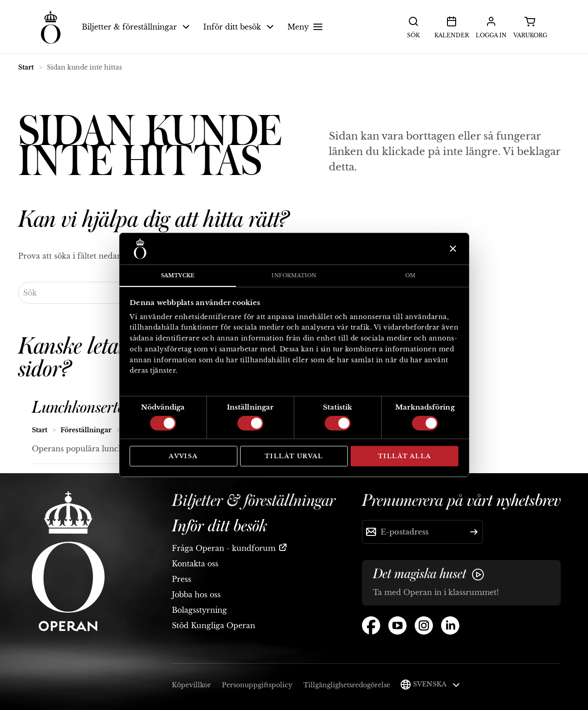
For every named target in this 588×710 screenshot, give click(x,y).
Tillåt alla (405, 456)
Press (181, 579)
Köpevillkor (191, 685)
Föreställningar (86, 430)
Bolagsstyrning (199, 610)
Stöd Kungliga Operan (214, 625)
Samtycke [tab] (178, 275)
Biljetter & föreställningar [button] (136, 27)
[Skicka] (474, 532)
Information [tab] (294, 275)
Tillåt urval (294, 456)
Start (26, 67)
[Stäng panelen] (452, 249)
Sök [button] (413, 26)
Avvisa (183, 456)
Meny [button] (306, 27)
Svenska (436, 684)
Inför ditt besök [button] (239, 27)
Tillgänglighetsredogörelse (347, 685)
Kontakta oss (195, 564)
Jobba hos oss (196, 595)
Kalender (452, 26)
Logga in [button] (491, 26)
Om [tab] (410, 275)
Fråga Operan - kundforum (224, 548)
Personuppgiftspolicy (257, 685)
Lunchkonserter (81, 408)
